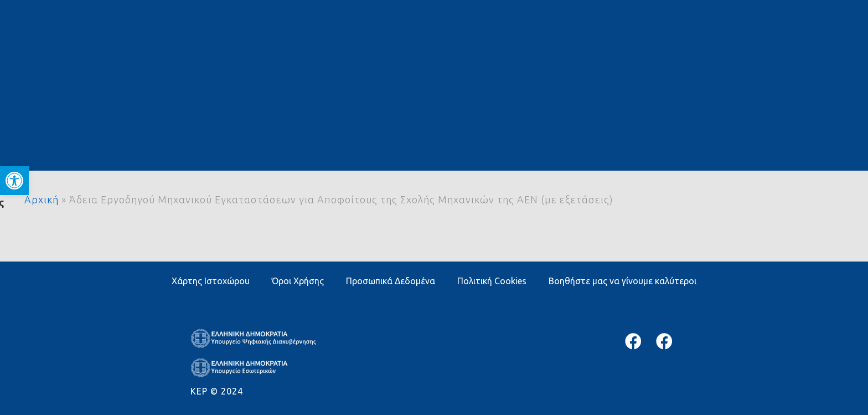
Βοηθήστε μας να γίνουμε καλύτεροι (622, 281)
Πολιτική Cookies (492, 281)
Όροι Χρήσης (298, 281)
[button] (14, 181)
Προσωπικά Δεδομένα (391, 281)
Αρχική (42, 199)
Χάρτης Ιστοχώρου (211, 281)
